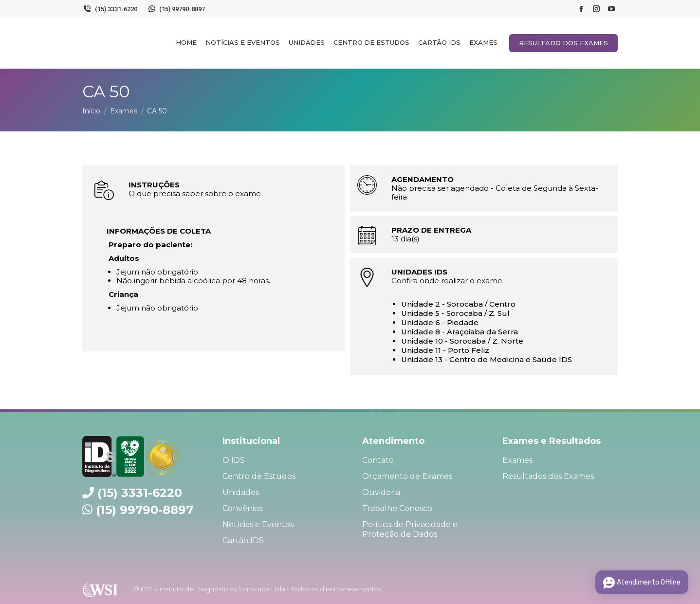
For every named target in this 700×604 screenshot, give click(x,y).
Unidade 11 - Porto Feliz (445, 350)
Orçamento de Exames (407, 476)
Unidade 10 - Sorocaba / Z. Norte (462, 341)
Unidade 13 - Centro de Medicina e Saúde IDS (487, 359)
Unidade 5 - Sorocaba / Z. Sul (455, 313)
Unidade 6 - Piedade (440, 322)
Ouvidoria (381, 492)
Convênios (242, 508)
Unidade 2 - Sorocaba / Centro (458, 304)
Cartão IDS (243, 540)
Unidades (241, 492)
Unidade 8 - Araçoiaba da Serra (460, 332)
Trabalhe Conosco (397, 508)
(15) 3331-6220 (110, 9)
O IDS (234, 460)
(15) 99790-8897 (176, 9)
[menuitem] (186, 42)
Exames (517, 460)
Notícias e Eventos (258, 524)
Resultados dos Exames (548, 476)
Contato (378, 460)
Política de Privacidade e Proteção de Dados (410, 529)
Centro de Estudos (259, 476)
